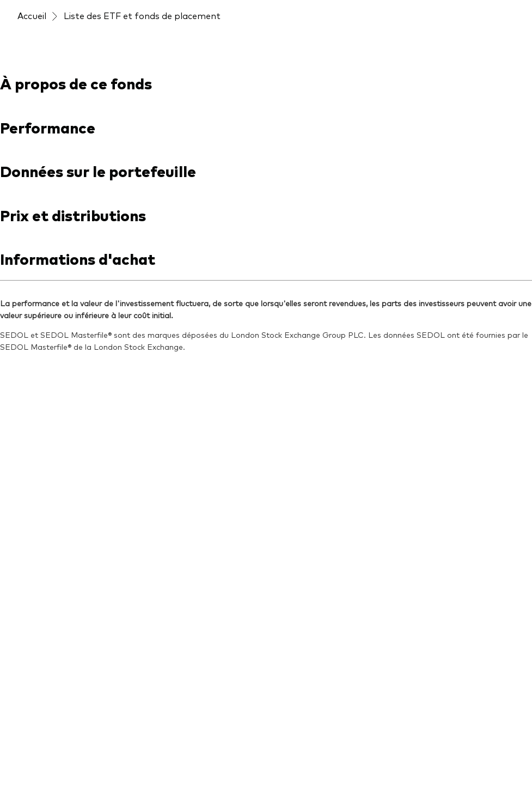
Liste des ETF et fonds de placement (142, 15)
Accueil (32, 15)
